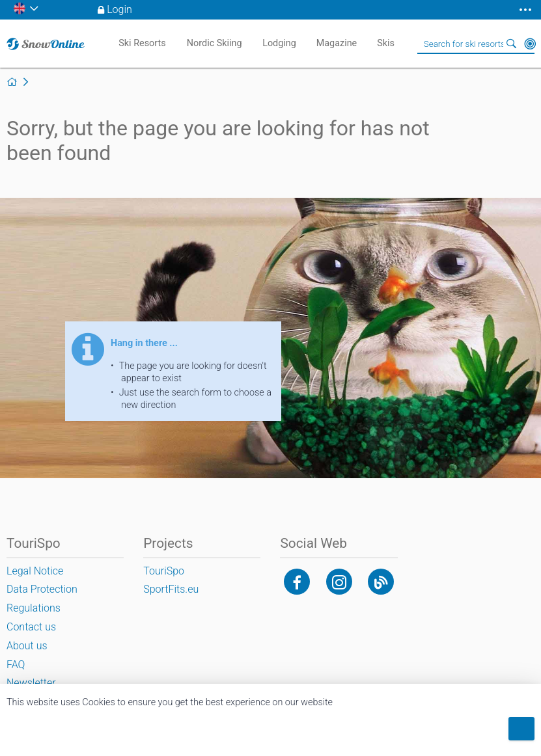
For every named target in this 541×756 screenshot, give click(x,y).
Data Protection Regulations (42, 599)
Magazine (337, 43)
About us (27, 646)
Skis (386, 43)
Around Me (530, 44)
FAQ (16, 665)
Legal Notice (35, 571)
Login (119, 9)
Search (512, 44)
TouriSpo (164, 571)
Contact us (31, 627)
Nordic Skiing (215, 43)
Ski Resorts (142, 43)
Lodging (279, 43)
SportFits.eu (171, 589)
